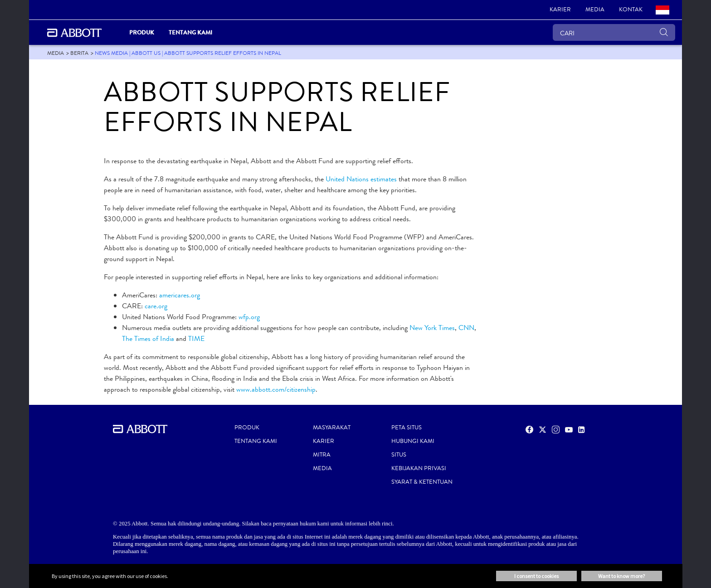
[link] (560, 10)
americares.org (180, 295)
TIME (196, 338)
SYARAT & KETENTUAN (422, 482)
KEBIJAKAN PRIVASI (419, 468)
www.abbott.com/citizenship (276, 389)
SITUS (399, 455)
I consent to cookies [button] (536, 576)
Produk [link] (142, 32)
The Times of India (148, 338)
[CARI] (614, 32)
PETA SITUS (407, 428)
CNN (466, 328)
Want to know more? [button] (621, 576)
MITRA (322, 455)
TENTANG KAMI (256, 441)
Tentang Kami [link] (190, 32)
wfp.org (249, 317)
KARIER (324, 441)
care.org (156, 306)
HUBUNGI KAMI (413, 441)
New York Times (432, 328)
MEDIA (322, 468)
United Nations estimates (361, 179)
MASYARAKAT (332, 428)
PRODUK (247, 428)
